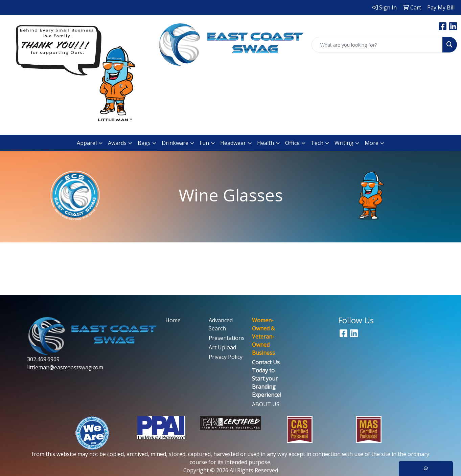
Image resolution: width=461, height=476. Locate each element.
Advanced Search (221, 324)
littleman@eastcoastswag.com (65, 367)
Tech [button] (317, 143)
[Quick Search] (377, 45)
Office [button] (292, 143)
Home (173, 320)
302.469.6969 (43, 359)
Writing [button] (344, 143)
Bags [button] (144, 143)
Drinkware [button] (175, 143)
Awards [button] (117, 143)
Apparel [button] (87, 143)
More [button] (372, 143)
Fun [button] (204, 143)
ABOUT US (266, 404)
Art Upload (222, 347)
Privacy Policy (226, 357)
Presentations (226, 338)
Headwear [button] (233, 143)
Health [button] (266, 143)
